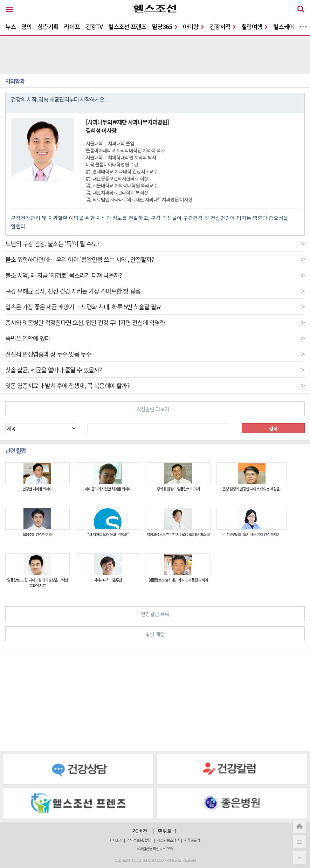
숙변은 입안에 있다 (155, 338)
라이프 (72, 26)
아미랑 (193, 26)
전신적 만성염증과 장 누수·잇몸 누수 (155, 354)
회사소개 (116, 840)
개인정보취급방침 (139, 840)
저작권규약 (192, 840)
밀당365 (165, 26)
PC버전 (140, 831)
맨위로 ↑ (168, 831)
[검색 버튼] (301, 10)
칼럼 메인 (222, 633)
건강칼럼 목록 (220, 614)
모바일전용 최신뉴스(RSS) (154, 848)
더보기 (303, 27)
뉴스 (11, 26)
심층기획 (48, 26)
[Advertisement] (155, 700)
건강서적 (223, 26)
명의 (27, 26)
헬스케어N (288, 26)
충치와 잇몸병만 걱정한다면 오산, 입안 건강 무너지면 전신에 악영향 (155, 322)
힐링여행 (254, 26)
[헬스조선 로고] (155, 10)
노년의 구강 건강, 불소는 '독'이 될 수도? (155, 243)
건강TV (94, 26)
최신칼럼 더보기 (155, 409)
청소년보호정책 (168, 840)
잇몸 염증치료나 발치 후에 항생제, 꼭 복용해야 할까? (155, 385)
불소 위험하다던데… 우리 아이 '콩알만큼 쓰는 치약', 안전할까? (155, 259)
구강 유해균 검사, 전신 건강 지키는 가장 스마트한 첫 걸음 (155, 291)
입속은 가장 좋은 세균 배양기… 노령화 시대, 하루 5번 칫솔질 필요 (155, 306)
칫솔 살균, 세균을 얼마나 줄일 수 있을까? (155, 370)
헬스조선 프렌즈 (127, 26)
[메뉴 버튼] (9, 10)
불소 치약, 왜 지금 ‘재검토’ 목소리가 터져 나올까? (155, 275)
